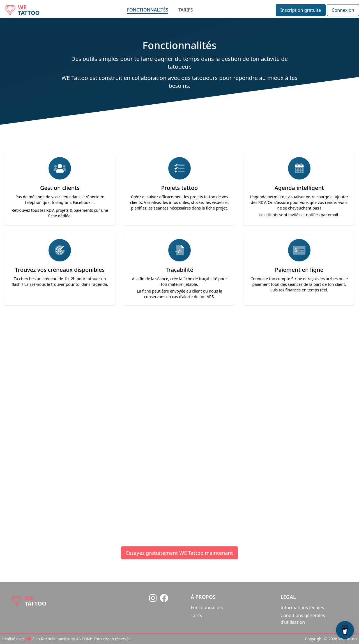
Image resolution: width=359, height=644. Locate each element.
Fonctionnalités (148, 10)
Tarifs (186, 10)
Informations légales (302, 608)
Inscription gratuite (301, 10)
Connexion (343, 10)
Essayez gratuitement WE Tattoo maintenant (179, 553)
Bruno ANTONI (137, 436)
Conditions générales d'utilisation (303, 619)
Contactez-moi (185, 494)
